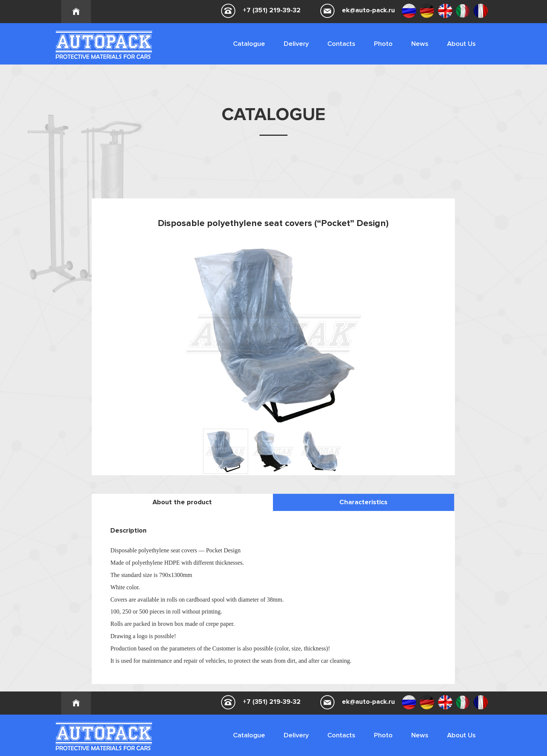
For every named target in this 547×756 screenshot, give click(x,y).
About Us (461, 44)
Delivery (296, 44)
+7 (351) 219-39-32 (272, 10)
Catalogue (249, 44)
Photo (383, 44)
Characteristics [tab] (363, 502)
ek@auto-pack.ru (368, 10)
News (420, 44)
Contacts (341, 44)
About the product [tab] (182, 502)
